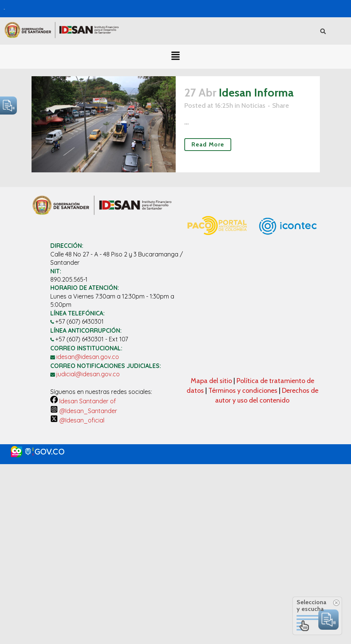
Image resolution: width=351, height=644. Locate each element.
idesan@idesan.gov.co (88, 357)
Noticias (253, 106)
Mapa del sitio (212, 381)
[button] (175, 57)
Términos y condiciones (243, 391)
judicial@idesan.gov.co (88, 374)
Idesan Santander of (83, 401)
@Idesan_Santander (84, 411)
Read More (208, 144)
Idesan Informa (256, 93)
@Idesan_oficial (77, 420)
